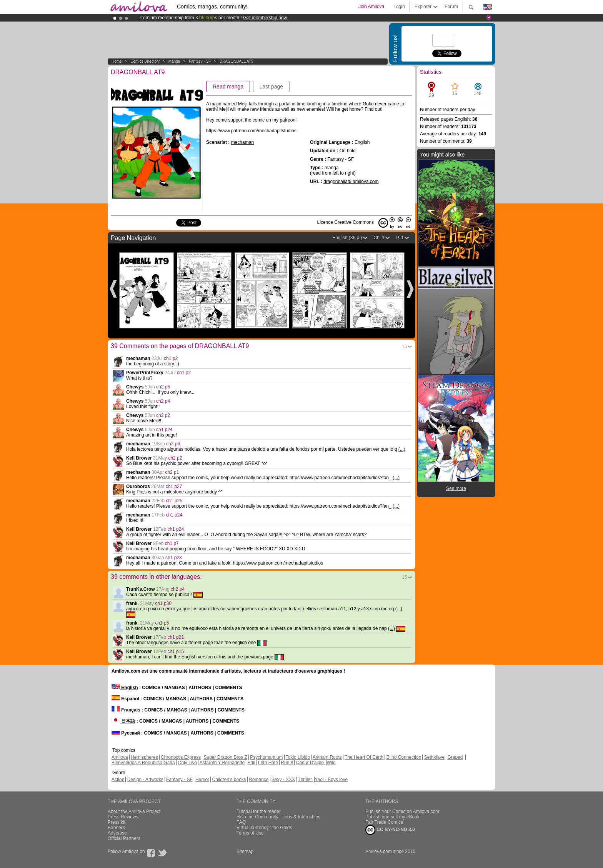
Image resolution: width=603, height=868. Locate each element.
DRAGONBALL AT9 (237, 61)
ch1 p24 (164, 430)
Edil (252, 763)
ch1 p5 (162, 623)
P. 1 (400, 238)
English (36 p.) (347, 238)
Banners (116, 828)
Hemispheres (144, 757)
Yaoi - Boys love (331, 780)
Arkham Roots (327, 757)
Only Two (187, 763)
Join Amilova (371, 7)
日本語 (123, 721)
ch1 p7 (172, 543)
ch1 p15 (176, 651)
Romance (259, 780)
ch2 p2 (163, 415)
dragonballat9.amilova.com (351, 182)
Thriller (305, 780)
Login (399, 7)
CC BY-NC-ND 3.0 (390, 830)
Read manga (228, 87)
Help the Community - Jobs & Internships (278, 817)
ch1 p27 (174, 486)
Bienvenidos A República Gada (143, 763)
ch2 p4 (163, 401)
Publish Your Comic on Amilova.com (402, 811)
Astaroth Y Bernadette (222, 763)
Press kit (117, 822)
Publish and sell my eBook (392, 817)
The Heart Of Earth (364, 757)
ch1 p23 (174, 558)
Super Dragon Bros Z (225, 757)
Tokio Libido (298, 757)
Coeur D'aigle (311, 763)
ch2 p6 (173, 444)
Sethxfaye (434, 757)
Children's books (229, 780)
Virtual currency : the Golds (264, 828)
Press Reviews (123, 817)
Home (117, 61)
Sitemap (245, 851)
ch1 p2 (171, 358)
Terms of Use (250, 833)
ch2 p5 (163, 387)
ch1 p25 (174, 501)
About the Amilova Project (134, 811)
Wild (331, 763)
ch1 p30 (163, 603)
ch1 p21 (176, 637)
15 (404, 347)
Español (125, 699)
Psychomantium (266, 757)
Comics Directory (145, 61)
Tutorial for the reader (259, 811)
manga (174, 61)
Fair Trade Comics (384, 822)
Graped (455, 757)
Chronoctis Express (181, 757)
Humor (202, 780)
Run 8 (287, 763)
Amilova (120, 757)
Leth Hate (268, 763)
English (125, 688)
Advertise (117, 833)
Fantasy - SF (200, 61)
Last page (272, 87)
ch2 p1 (172, 472)
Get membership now (265, 18)
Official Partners (124, 838)
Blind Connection (404, 757)
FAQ (241, 822)
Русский (126, 733)
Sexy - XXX (283, 780)
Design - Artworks (145, 780)
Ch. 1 (379, 238)
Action (118, 780)
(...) (402, 449)
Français (126, 710)
